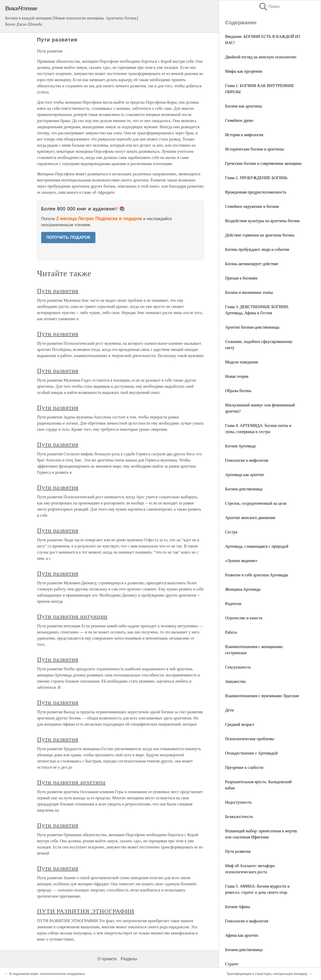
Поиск (269, 7)
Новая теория (237, 376)
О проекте (107, 959)
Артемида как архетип (245, 475)
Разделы (129, 959)
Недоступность (238, 802)
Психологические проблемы (250, 739)
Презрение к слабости (244, 767)
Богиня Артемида (240, 446)
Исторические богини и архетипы (254, 149)
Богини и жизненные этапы (249, 292)
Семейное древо (239, 120)
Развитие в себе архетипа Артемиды (257, 575)
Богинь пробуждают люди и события (257, 249)
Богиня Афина (238, 907)
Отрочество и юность (244, 618)
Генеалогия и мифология (247, 460)
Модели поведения (241, 362)
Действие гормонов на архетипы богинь (260, 235)
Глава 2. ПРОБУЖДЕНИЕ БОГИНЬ (256, 178)
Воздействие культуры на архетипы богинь (262, 221)
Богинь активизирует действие (252, 264)
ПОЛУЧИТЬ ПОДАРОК (68, 237)
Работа (231, 632)
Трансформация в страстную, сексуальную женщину (267, 974)
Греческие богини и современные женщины (263, 163)
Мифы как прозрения (244, 71)
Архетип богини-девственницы (252, 327)
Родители (233, 604)
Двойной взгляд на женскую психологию (261, 57)
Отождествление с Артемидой (251, 753)
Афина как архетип (242, 935)
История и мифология (244, 135)
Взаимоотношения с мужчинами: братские (262, 696)
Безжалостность (239, 817)
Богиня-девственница (244, 489)
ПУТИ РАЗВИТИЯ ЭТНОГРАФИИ (86, 911)
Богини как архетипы (244, 106)
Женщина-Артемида (243, 589)
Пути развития (238, 851)
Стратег (232, 964)
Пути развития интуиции (72, 616)
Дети (229, 710)
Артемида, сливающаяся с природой (257, 546)
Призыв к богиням (241, 278)
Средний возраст (240, 724)
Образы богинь (238, 391)
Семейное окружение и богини (252, 206)
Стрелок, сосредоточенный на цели (256, 503)
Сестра (231, 532)
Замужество (235, 681)
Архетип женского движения (250, 518)
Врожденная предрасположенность (256, 192)
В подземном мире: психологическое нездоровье (47, 974)
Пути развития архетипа (71, 782)
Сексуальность (238, 667)
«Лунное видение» (241, 561)
